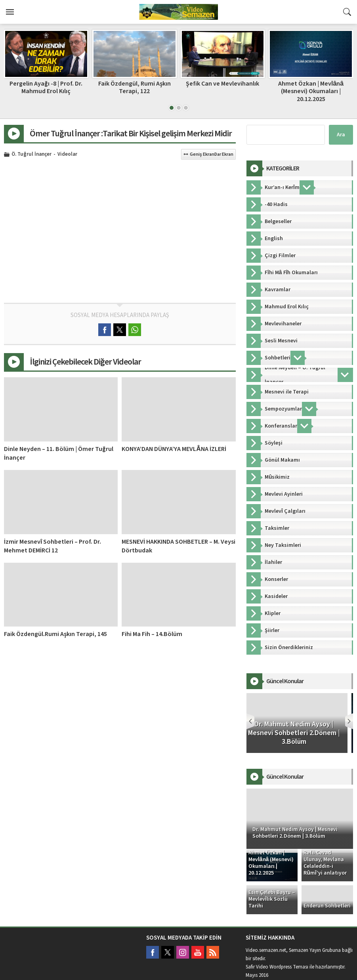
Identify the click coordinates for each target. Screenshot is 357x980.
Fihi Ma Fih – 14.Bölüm (152, 634)
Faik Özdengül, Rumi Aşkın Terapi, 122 (135, 87)
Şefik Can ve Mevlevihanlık (222, 84)
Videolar (67, 155)
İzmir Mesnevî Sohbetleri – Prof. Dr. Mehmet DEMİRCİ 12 (52, 546)
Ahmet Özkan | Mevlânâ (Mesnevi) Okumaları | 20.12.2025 (311, 91)
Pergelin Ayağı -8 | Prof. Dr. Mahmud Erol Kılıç (46, 87)
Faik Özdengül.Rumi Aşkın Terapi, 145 (55, 634)
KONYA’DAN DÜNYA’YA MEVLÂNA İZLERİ (174, 449)
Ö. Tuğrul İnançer (32, 155)
